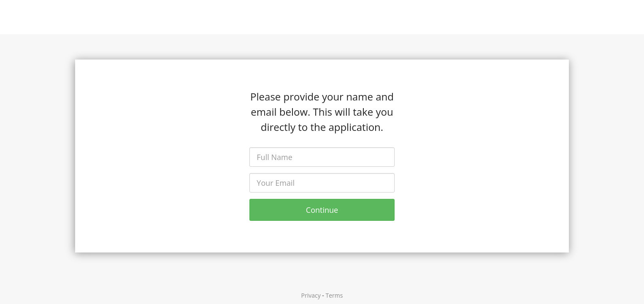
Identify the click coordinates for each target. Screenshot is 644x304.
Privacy (311, 295)
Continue (322, 210)
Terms (334, 295)
